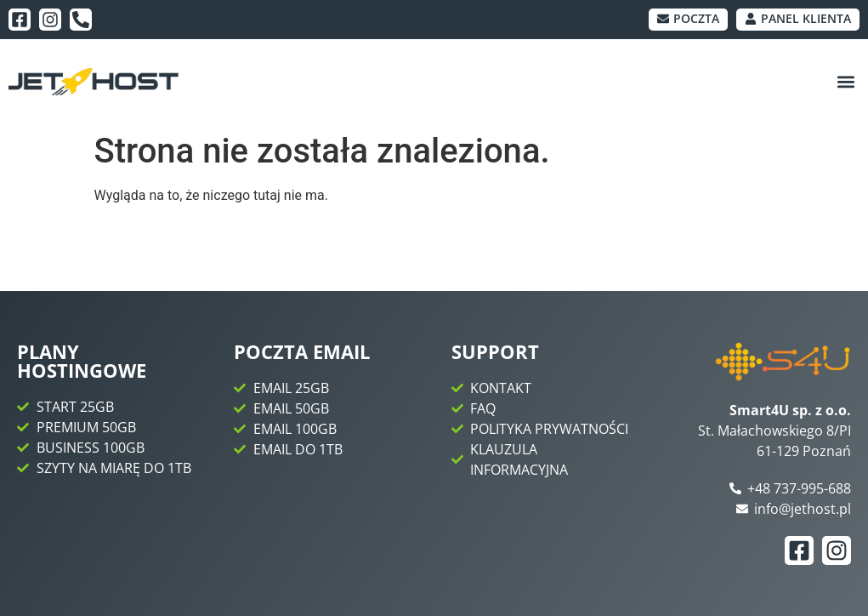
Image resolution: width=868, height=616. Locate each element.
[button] (845, 82)
